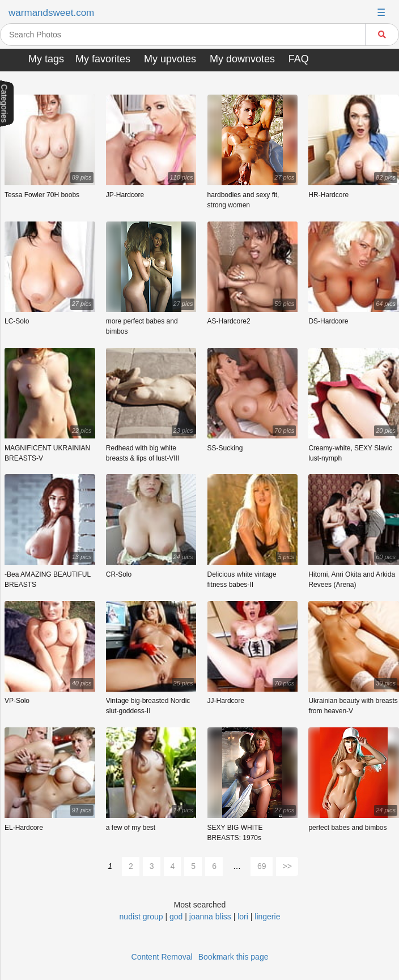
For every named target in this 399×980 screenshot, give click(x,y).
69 (262, 866)
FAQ (299, 59)
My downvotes (242, 59)
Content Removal (162, 957)
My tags (46, 59)
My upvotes (170, 59)
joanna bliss (210, 917)
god (176, 917)
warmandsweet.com (51, 13)
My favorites (103, 59)
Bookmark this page (234, 957)
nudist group (141, 917)
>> (287, 866)
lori (243, 917)
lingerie (267, 917)
